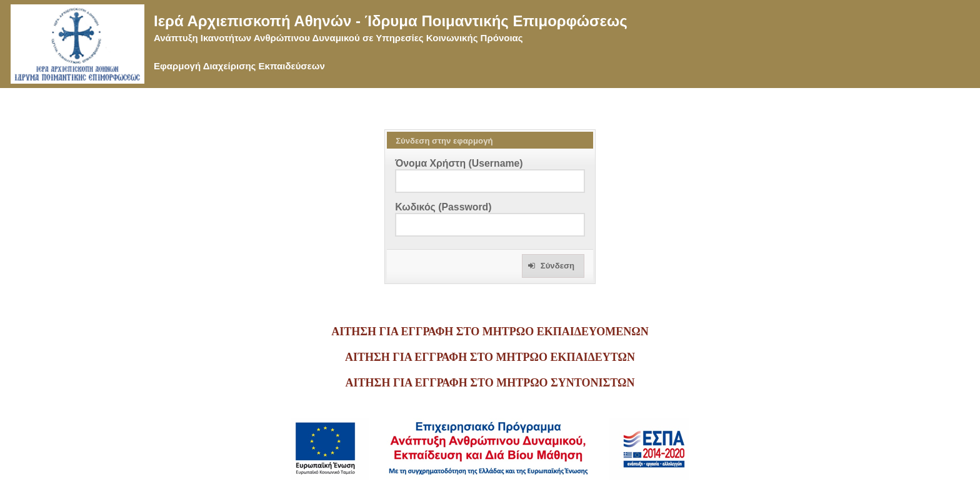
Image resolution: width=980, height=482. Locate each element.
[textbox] (490, 181)
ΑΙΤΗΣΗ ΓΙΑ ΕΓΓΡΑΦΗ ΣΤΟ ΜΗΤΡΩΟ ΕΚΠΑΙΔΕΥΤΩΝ (490, 357)
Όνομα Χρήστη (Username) (459, 163)
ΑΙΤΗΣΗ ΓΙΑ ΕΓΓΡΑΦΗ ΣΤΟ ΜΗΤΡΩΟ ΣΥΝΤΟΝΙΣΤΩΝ (490, 383)
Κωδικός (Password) (443, 207)
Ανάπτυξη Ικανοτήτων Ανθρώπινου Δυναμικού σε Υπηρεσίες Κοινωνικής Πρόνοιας (338, 38)
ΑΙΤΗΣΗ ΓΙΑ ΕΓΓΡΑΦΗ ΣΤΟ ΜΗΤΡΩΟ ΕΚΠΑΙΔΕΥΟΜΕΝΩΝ (490, 332)
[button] (553, 266)
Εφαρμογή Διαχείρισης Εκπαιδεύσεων (239, 66)
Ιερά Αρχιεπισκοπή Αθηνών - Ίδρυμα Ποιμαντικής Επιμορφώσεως (391, 21)
